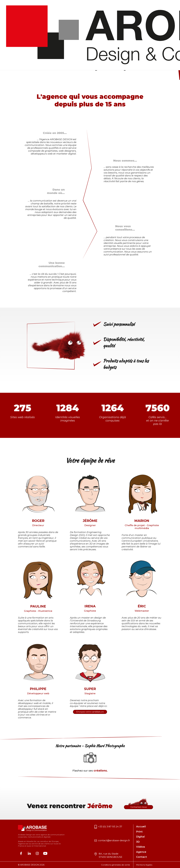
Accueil (141, 826)
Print (139, 832)
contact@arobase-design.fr (114, 840)
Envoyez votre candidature (90, 712)
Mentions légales (144, 865)
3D (138, 842)
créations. (101, 771)
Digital (140, 837)
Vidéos (141, 847)
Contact (141, 857)
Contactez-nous (139, 807)
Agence (141, 852)
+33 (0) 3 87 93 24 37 (110, 827)
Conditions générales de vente (116, 865)
